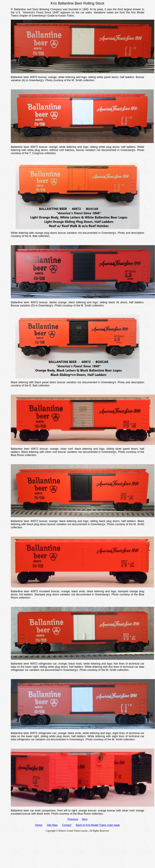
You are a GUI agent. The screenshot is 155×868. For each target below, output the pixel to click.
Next (85, 819)
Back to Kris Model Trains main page (98, 825)
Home (39, 825)
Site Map (52, 825)
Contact (67, 825)
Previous (73, 819)
